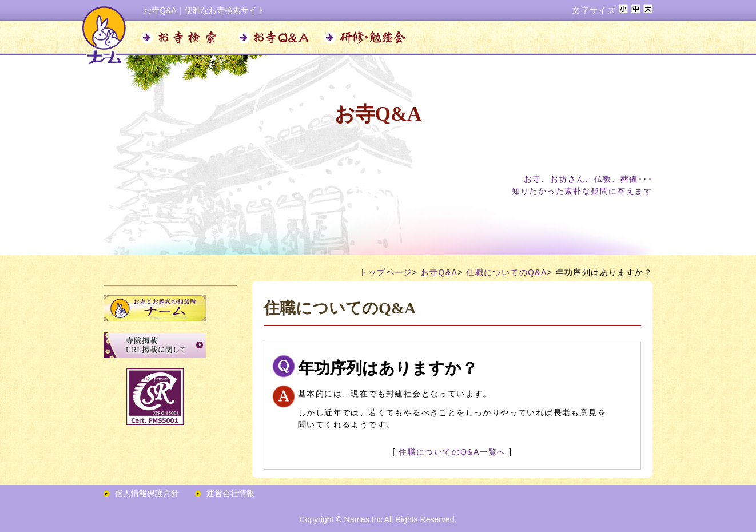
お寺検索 (184, 38)
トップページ (385, 272)
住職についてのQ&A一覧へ (452, 452)
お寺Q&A (275, 38)
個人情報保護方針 (147, 493)
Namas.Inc (363, 519)
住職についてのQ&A (507, 272)
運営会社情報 (230, 493)
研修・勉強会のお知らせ (367, 38)
